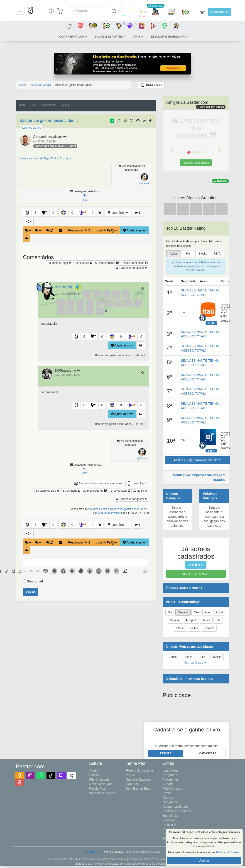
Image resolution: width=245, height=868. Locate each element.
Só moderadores (107, 263)
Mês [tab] (197, 612)
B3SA (211, 451)
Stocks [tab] (180, 628)
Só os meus (83, 263)
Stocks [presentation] (203, 254)
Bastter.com (94, 852)
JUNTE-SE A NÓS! (196, 574)
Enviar (31, 592)
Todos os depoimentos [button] (196, 163)
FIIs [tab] (218, 620)
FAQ (33, 105)
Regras (168, 798)
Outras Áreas (195, 663)
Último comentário (135, 263)
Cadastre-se (220, 12)
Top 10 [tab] (191, 620)
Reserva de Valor (101, 784)
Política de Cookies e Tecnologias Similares (178, 816)
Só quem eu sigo (59, 263)
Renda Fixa (97, 789)
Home (23, 85)
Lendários (118, 213)
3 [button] (35, 213)
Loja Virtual (171, 770)
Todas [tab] (173, 657)
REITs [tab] (194, 628)
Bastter (64, 287)
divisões (220, 181)
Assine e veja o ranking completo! (197, 460)
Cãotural (132, 784)
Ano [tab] (207, 612)
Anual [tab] (219, 612)
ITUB (211, 323)
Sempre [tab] (175, 620)
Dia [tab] (170, 612)
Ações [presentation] (174, 254)
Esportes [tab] (209, 628)
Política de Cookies (228, 852)
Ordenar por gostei (134, 268)
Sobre (167, 793)
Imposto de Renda (102, 793)
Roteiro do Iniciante (140, 770)
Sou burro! (35, 581)
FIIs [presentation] (188, 254)
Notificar (140, 491)
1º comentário (120, 491)
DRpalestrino (68, 370)
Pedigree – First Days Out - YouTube (45, 158)
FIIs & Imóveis (99, 779)
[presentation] (7, 571)
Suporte (168, 784)
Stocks (94, 775)
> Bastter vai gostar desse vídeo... (128, 509)
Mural (22, 105)
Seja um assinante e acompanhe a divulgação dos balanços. (178, 517)
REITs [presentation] (217, 254)
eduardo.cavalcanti (50, 137)
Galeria (65, 105)
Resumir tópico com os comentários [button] (98, 484)
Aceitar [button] (204, 861)
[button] (20, 11)
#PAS (130, 775)
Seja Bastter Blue (138, 789)
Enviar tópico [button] (137, 483)
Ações (94, 770)
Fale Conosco (172, 789)
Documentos (48, 105)
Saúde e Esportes (138, 779)
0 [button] (53, 213)
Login (201, 12)
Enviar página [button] (151, 85)
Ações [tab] (206, 620)
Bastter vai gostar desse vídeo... (49, 120)
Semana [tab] (183, 612)
